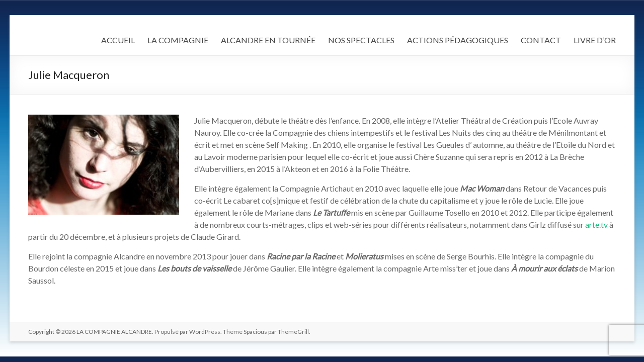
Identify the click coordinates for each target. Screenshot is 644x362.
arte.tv (596, 224)
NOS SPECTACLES (361, 40)
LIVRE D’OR (595, 40)
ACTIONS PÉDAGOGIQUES (458, 40)
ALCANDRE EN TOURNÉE (268, 40)
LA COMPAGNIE (178, 40)
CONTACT (541, 40)
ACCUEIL (118, 40)
